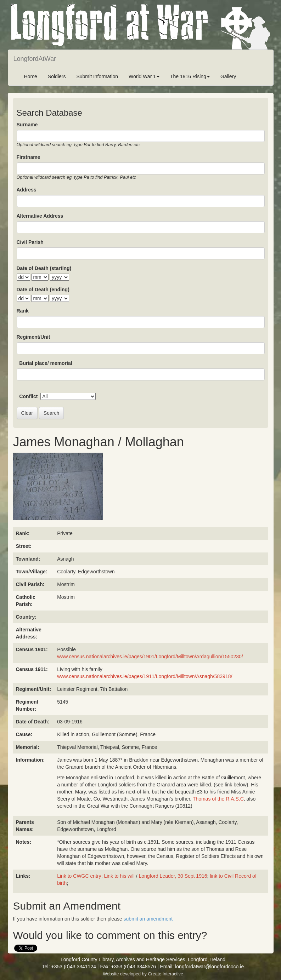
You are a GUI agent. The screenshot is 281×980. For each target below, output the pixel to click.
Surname (27, 125)
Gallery (228, 76)
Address (27, 190)
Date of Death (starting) (44, 268)
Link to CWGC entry (79, 876)
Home (31, 76)
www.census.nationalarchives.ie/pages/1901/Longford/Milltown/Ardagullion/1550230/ (150, 657)
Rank (23, 311)
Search (51, 413)
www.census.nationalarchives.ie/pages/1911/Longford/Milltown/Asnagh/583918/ (145, 676)
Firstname (29, 157)
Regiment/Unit (33, 337)
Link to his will (119, 876)
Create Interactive (165, 974)
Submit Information (97, 76)
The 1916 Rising (190, 76)
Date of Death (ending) (43, 290)
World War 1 (144, 76)
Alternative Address (40, 216)
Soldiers (57, 76)
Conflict (28, 396)
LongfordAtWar (35, 59)
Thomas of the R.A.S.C (218, 799)
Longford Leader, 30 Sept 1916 (173, 876)
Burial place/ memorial (46, 363)
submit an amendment (148, 919)
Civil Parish (30, 242)
